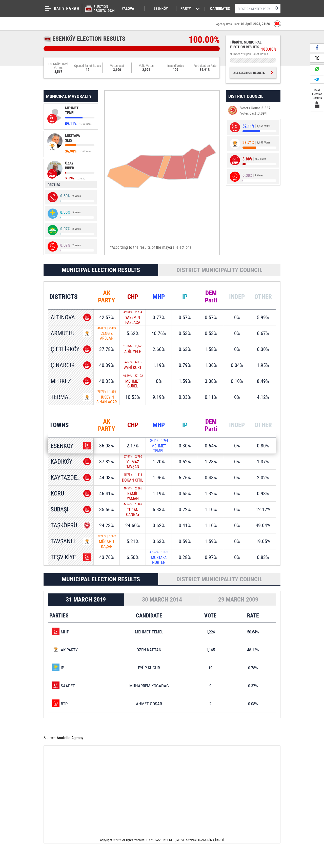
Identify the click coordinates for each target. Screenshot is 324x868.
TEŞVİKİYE (63, 557)
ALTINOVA (63, 318)
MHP (159, 297)
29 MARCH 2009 (238, 600)
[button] (131, 9)
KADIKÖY (62, 462)
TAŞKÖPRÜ (64, 526)
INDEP (237, 297)
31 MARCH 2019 (86, 600)
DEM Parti (211, 297)
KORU (57, 494)
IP (185, 297)
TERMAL (61, 397)
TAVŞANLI (63, 542)
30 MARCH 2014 (162, 600)
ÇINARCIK (63, 365)
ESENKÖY (62, 446)
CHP (133, 297)
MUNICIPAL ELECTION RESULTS (101, 270)
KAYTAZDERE (67, 478)
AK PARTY (107, 297)
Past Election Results (317, 99)
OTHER (263, 297)
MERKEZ (61, 381)
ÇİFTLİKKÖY (65, 349)
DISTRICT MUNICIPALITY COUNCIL (219, 270)
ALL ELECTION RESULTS (253, 73)
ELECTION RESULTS (105, 9)
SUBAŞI (59, 510)
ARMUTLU (63, 333)
